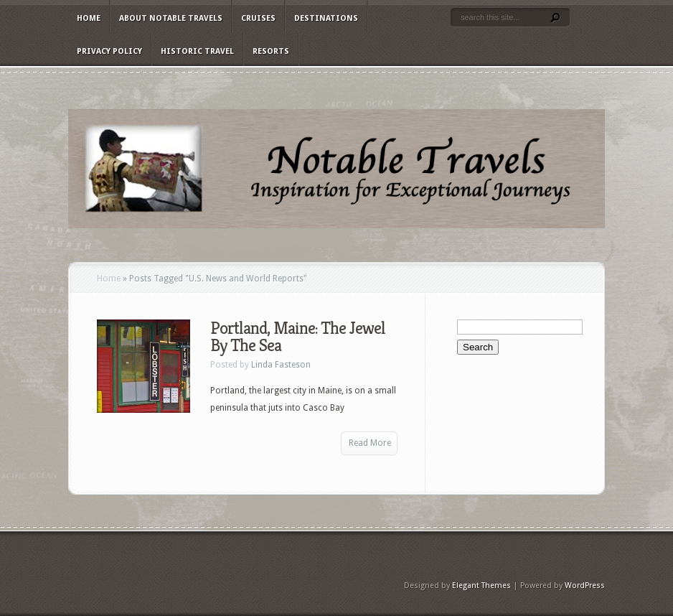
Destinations (326, 18)
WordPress (585, 585)
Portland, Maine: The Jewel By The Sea (298, 337)
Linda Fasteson (281, 365)
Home (89, 18)
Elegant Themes (481, 585)
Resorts (271, 51)
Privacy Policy (109, 51)
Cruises (258, 18)
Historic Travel (197, 51)
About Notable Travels (171, 18)
